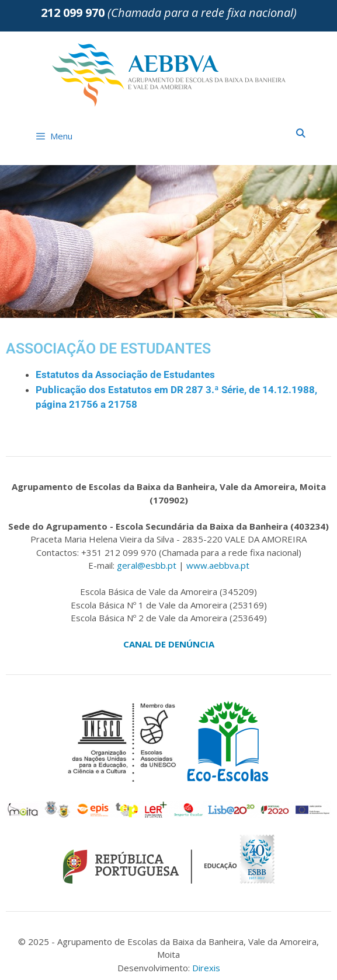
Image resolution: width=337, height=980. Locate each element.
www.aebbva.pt (218, 565)
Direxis (206, 968)
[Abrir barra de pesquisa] (300, 133)
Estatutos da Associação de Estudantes (125, 374)
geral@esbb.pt (147, 565)
